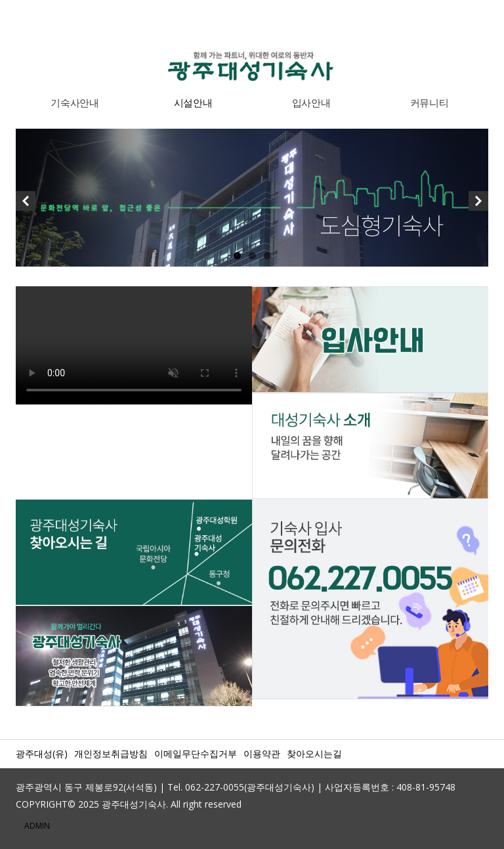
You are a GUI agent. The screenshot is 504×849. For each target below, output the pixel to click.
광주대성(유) (42, 753)
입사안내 (311, 102)
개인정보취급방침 (111, 753)
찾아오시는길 (314, 753)
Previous (26, 204)
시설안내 (193, 102)
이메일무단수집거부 (196, 753)
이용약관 (262, 753)
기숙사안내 (75, 102)
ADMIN (37, 826)
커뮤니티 (430, 102)
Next (478, 204)
